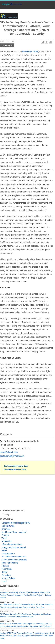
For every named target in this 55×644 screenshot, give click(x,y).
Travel (4, 538)
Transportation (8, 554)
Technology (7, 45)
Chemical (6, 529)
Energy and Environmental (14, 547)
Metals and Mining (10, 563)
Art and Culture (8, 578)
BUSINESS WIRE (30, 52)
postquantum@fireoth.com (12, 456)
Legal (4, 581)
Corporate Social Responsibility (16, 523)
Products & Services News (15, 470)
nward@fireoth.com (9, 452)
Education (6, 575)
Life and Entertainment (12, 544)
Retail (4, 550)
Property (5, 535)
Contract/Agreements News (16, 466)
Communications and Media (14, 560)
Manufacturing (8, 526)
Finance (5, 566)
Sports (4, 572)
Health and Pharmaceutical (14, 532)
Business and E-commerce (14, 557)
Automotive (7, 541)
